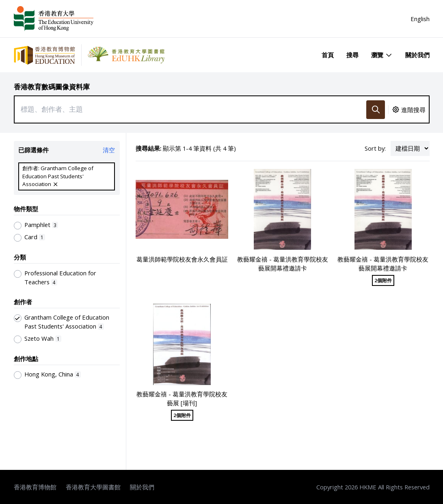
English (420, 19)
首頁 (328, 55)
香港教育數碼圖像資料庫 (52, 87)
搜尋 (352, 55)
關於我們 (417, 55)
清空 (109, 150)
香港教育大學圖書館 (93, 487)
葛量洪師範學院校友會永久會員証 (182, 259)
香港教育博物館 (35, 487)
